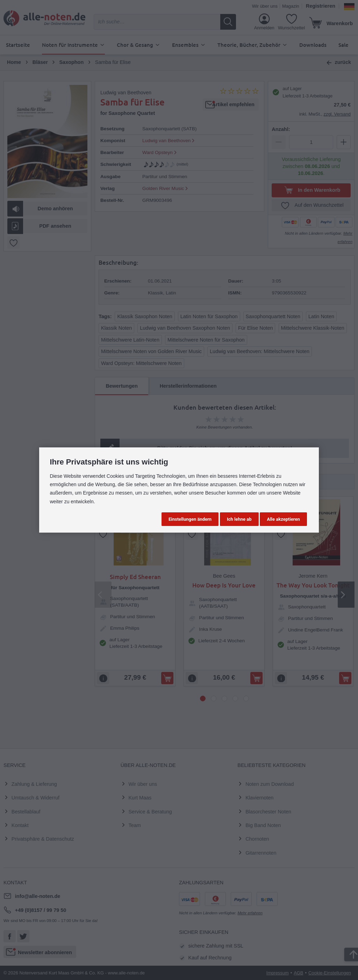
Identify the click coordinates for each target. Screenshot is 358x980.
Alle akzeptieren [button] (283, 519)
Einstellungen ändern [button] (190, 519)
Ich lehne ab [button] (239, 519)
